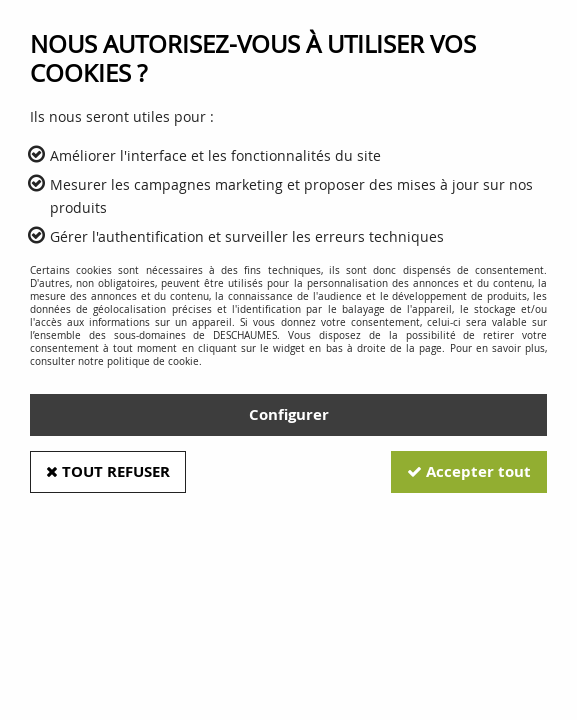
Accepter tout (469, 471)
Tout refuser (108, 471)
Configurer (289, 414)
